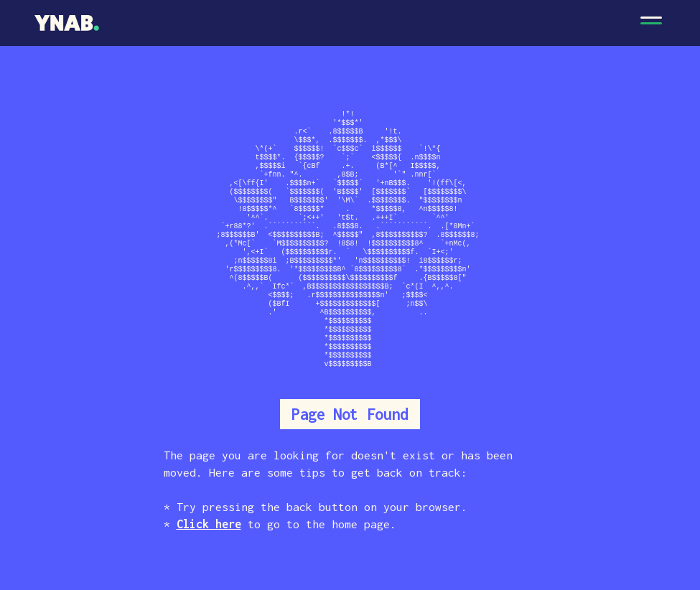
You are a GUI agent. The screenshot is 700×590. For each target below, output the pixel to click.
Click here (209, 524)
